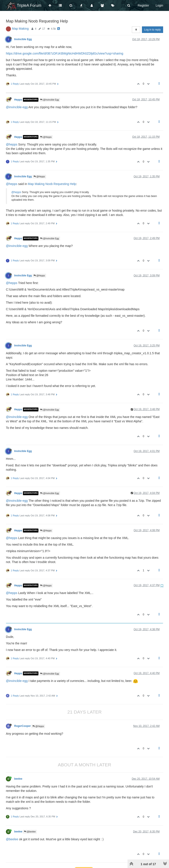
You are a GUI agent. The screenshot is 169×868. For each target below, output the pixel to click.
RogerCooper (22, 726)
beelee (18, 779)
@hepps (12, 144)
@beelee (30, 832)
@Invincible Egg (49, 100)
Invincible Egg (23, 39)
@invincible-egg (17, 107)
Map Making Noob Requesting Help (52, 184)
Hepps (18, 100)
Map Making (20, 29)
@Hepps (46, 137)
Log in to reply (153, 30)
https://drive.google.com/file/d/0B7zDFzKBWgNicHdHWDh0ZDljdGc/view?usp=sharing (65, 53)
